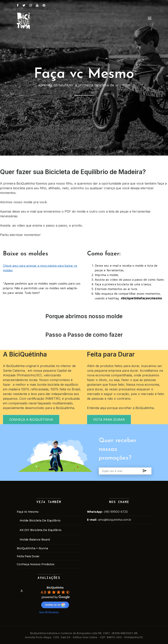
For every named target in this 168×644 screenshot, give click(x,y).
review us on (55, 605)
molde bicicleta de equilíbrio (40, 520)
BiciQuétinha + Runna (32, 548)
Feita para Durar (28, 556)
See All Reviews (49, 612)
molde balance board (35, 540)
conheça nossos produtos (36, 564)
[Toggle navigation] (150, 18)
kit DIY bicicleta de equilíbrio (41, 530)
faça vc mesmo (28, 512)
